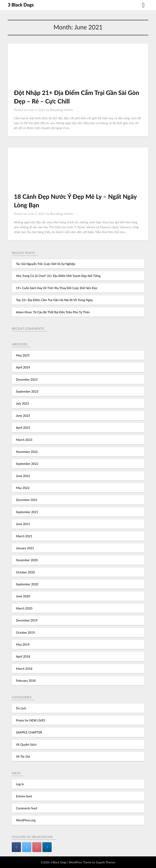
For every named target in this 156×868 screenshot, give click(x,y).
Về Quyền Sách (26, 744)
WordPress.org (26, 820)
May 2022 (23, 488)
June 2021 (23, 524)
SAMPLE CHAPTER (29, 732)
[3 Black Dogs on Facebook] (16, 847)
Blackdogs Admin (61, 110)
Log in (20, 784)
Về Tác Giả (23, 756)
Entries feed (24, 796)
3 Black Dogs (21, 5)
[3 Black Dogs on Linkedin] (47, 847)
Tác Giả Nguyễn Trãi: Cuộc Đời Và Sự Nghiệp (45, 264)
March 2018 (24, 669)
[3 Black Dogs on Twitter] (27, 847)
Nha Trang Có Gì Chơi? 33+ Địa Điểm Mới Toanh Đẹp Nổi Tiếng (58, 276)
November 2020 (27, 560)
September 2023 (27, 391)
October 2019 (25, 632)
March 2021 (24, 536)
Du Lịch (21, 708)
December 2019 (27, 620)
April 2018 (23, 656)
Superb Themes (106, 862)
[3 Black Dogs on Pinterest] (37, 847)
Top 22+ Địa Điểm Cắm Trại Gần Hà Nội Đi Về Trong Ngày (54, 300)
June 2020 (23, 596)
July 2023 (22, 403)
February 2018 (26, 681)
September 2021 (27, 512)
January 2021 (25, 548)
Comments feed (26, 808)
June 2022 (23, 476)
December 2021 (27, 500)
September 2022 (27, 464)
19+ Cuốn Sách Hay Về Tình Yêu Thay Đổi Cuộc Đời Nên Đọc (57, 288)
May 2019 (23, 644)
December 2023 (27, 379)
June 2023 (23, 416)
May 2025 (23, 355)
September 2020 (27, 584)
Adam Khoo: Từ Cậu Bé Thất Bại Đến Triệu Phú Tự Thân (53, 312)
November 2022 (27, 452)
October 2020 (25, 572)
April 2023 (23, 428)
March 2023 (24, 440)
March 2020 (24, 608)
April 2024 (23, 367)
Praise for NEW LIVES (30, 720)
